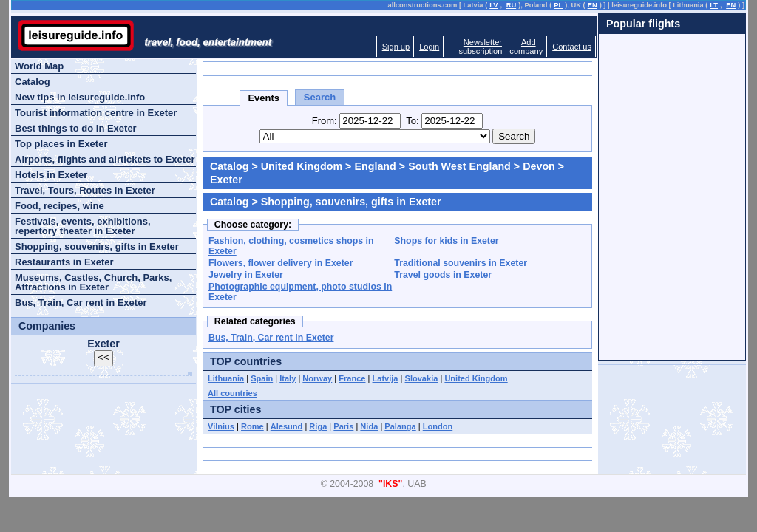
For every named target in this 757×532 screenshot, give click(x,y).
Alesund (287, 426)
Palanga (400, 426)
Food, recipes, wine (60, 206)
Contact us (572, 47)
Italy (288, 378)
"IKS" (390, 484)
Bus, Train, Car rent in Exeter (271, 338)
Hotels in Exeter (51, 175)
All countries (232, 393)
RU (511, 5)
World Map (39, 66)
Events (264, 98)
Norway (317, 378)
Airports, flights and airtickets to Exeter (105, 159)
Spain (262, 378)
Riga (318, 426)
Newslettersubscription (480, 47)
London (438, 426)
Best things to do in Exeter (76, 128)
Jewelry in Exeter (246, 275)
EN (593, 5)
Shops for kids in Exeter (446, 241)
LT (714, 5)
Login (429, 47)
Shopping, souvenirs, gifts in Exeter (97, 246)
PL (558, 5)
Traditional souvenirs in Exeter (461, 263)
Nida (369, 426)
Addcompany (526, 47)
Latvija (386, 378)
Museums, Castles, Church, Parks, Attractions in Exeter (93, 282)
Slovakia (422, 378)
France (352, 378)
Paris (343, 426)
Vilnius (221, 426)
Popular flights (643, 24)
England (375, 166)
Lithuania (226, 378)
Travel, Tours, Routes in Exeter (85, 190)
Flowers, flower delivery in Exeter (281, 263)
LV (493, 5)
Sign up (396, 47)
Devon (539, 166)
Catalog (229, 166)
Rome (252, 426)
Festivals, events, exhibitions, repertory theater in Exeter (83, 226)
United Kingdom (302, 166)
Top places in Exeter (61, 144)
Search (320, 97)
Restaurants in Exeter (64, 262)
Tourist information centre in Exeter (96, 113)
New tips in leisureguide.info (80, 97)
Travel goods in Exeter (443, 275)
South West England (459, 166)
